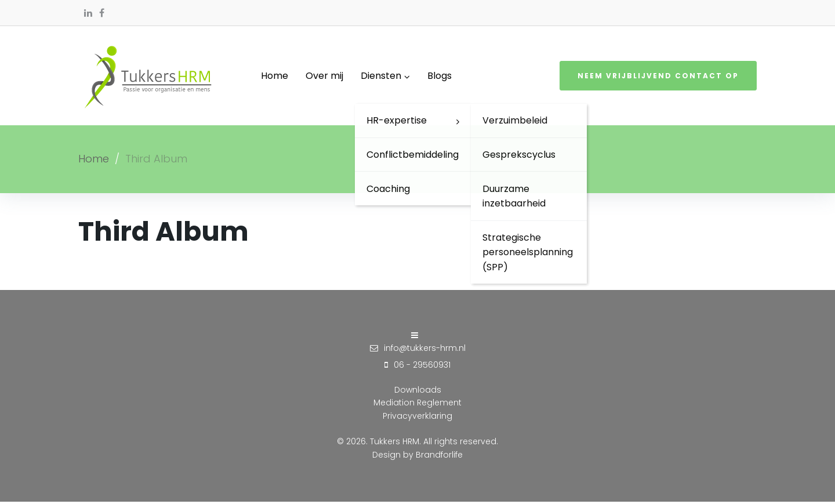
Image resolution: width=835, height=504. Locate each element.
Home (94, 160)
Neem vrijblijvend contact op (658, 77)
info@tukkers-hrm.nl (425, 350)
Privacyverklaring (418, 418)
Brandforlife (439, 456)
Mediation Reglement (418, 405)
